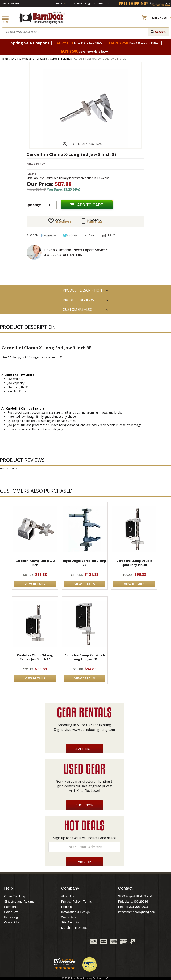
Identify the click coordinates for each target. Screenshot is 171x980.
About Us (68, 896)
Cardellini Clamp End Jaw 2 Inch (35, 563)
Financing (11, 917)
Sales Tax (11, 912)
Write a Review (36, 164)
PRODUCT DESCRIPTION (82, 290)
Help (59, 3)
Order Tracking (15, 896)
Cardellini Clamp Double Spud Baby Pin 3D (134, 563)
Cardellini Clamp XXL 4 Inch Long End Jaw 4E (85, 657)
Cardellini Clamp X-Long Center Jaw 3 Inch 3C (35, 657)
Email (92, 235)
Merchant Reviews (74, 928)
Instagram (76, 942)
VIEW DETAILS (35, 584)
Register (90, 3)
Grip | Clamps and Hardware (29, 59)
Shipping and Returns (19, 901)
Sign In (78, 3)
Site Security (70, 922)
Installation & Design (76, 912)
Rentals (67, 907)
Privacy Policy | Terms (76, 901)
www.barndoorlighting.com (94, 730)
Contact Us (12, 922)
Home (5, 59)
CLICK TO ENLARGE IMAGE (88, 144)
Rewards (104, 3)
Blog (66, 942)
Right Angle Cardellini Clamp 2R (85, 563)
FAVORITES (63, 221)
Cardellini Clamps (61, 59)
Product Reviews (78, 300)
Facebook (45, 942)
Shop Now (85, 805)
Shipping (95, 221)
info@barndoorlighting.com (137, 912)
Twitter (55, 942)
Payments (11, 907)
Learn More (85, 749)
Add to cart (90, 205)
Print (111, 235)
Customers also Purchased (78, 311)
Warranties (69, 917)
